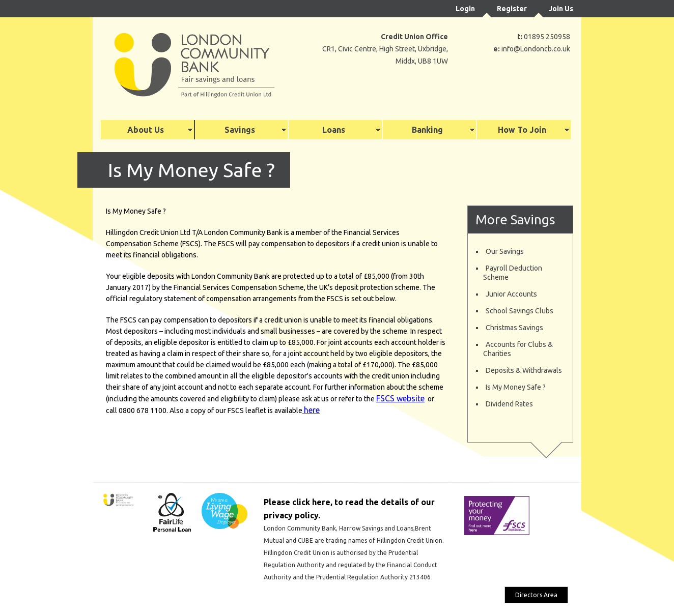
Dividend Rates (509, 404)
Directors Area (536, 595)
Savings (240, 130)
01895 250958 (547, 37)
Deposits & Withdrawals (524, 370)
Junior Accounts (511, 294)
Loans (334, 130)
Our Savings (505, 251)
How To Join (522, 130)
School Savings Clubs (519, 311)
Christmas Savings (514, 328)
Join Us (561, 9)
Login (465, 9)
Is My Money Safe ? (516, 387)
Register (512, 9)
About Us (146, 130)
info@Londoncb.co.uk (536, 49)
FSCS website (400, 398)
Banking (427, 130)
